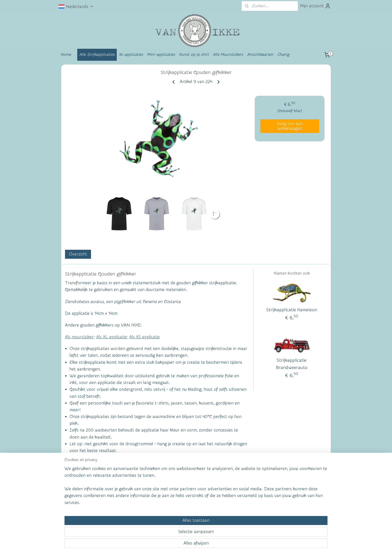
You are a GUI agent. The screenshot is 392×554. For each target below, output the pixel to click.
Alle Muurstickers (228, 54)
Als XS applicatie (144, 337)
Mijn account (315, 6)
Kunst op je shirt (194, 54)
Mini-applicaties (161, 54)
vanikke (291, 485)
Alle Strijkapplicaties (97, 54)
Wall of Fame (135, 486)
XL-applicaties (131, 54)
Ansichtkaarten (260, 54)
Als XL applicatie (111, 337)
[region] (163, 531)
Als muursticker (79, 337)
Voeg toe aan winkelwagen (290, 126)
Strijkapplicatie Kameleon (292, 310)
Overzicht (78, 254)
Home (66, 54)
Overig (283, 54)
